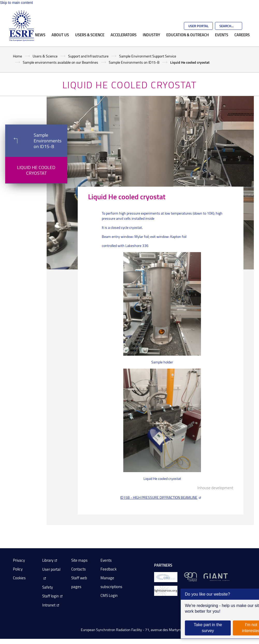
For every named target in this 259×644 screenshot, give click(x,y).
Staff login (51, 596)
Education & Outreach (188, 35)
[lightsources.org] (166, 590)
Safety (48, 587)
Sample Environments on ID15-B (134, 62)
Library (48, 560)
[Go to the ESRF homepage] (21, 26)
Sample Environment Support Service (148, 56)
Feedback (109, 569)
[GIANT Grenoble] (216, 577)
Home (17, 56)
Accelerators (124, 35)
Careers (242, 35)
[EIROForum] (166, 577)
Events (222, 35)
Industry (151, 35)
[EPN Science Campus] (190, 577)
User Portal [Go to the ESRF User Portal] (198, 26)
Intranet (49, 605)
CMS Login (109, 595)
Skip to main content (16, 3)
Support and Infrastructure (88, 56)
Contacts (78, 569)
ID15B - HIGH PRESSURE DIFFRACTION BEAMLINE (159, 497)
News (40, 35)
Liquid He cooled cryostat (36, 170)
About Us (60, 35)
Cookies (19, 578)
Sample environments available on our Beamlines (60, 62)
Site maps (79, 560)
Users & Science (90, 35)
